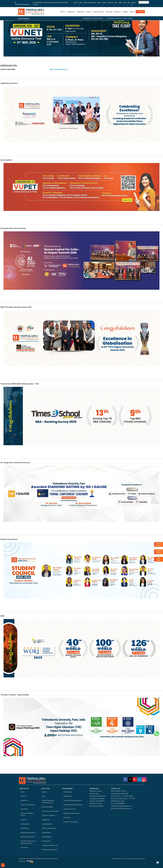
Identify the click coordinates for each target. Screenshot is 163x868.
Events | (99, 4)
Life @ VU (24, 820)
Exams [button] (132, 12)
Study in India (94, 794)
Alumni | (76, 4)
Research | (110, 4)
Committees (25, 828)
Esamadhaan (46, 833)
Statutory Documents (28, 837)
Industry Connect (99, 12)
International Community (50, 811)
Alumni (44, 792)
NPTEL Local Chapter (49, 828)
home (23, 792)
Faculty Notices (47, 824)
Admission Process (96, 804)
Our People (109, 12)
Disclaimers (24, 848)
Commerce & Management (72, 800)
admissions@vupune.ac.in (23, 4)
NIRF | (125, 4)
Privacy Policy (47, 841)
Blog (44, 796)
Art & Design (68, 792)
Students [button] (117, 12)
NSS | (129, 4)
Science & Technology (71, 822)
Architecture (68, 796)
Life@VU (125, 12)
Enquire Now (140, 12)
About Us (24, 796)
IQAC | (116, 4)
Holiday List (46, 820)
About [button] (62, 12)
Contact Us (133, 4)
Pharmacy (67, 818)
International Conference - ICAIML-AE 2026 (122, 18)
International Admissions (98, 796)
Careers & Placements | (90, 4)
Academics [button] (71, 12)
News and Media (48, 807)
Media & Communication (72, 813)
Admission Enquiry (96, 791)
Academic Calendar (49, 815)
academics (24, 800)
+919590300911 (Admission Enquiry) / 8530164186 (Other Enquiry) (51, 4)
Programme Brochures (97, 799)
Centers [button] (88, 12)
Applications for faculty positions (95, 18)
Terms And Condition (96, 806)
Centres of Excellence (28, 805)
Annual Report (47, 837)
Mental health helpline (50, 850)
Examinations (25, 824)
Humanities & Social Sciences (73, 805)
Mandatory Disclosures (28, 833)
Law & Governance (70, 809)
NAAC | (120, 4)
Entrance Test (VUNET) (97, 801)
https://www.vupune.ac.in (59, 69)
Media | (104, 4)
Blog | (81, 4)
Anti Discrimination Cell (50, 845)
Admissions (81, 12)
